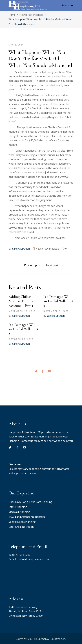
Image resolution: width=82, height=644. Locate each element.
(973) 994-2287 (22, 555)
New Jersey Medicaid (31, 15)
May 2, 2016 (16, 45)
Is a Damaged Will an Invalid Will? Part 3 (58, 301)
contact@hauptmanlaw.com (33, 559)
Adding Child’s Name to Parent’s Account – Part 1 (21, 301)
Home (12, 15)
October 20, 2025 (21, 339)
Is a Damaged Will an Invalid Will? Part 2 (23, 329)
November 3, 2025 (56, 311)
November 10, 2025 (22, 311)
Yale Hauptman (21, 249)
